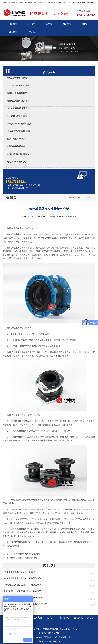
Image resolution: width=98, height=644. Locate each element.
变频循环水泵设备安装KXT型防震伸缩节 (23, 578)
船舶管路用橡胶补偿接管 (18, 78)
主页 (80, 197)
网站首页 (13, 24)
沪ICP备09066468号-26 (49, 642)
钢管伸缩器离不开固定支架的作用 (24, 558)
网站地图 (68, 629)
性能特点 (85, 24)
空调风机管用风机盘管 (17, 116)
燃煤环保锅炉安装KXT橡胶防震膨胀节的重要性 (26, 604)
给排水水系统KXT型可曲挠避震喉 (20, 572)
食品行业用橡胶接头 (16, 146)
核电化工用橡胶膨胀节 (17, 93)
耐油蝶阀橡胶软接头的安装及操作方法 (25, 554)
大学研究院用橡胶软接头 (18, 85)
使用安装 (13, 32)
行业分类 (31, 24)
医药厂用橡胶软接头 (16, 139)
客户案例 (49, 24)
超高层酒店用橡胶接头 (17, 162)
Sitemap (76, 629)
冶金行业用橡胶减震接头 (18, 101)
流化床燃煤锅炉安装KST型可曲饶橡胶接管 (24, 597)
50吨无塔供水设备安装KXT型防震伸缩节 (23, 591)
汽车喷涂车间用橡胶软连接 (19, 124)
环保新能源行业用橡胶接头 (19, 154)
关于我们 (31, 32)
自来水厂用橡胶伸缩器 (17, 108)
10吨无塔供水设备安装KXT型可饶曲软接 (23, 585)
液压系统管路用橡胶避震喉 (19, 131)
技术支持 (67, 24)
